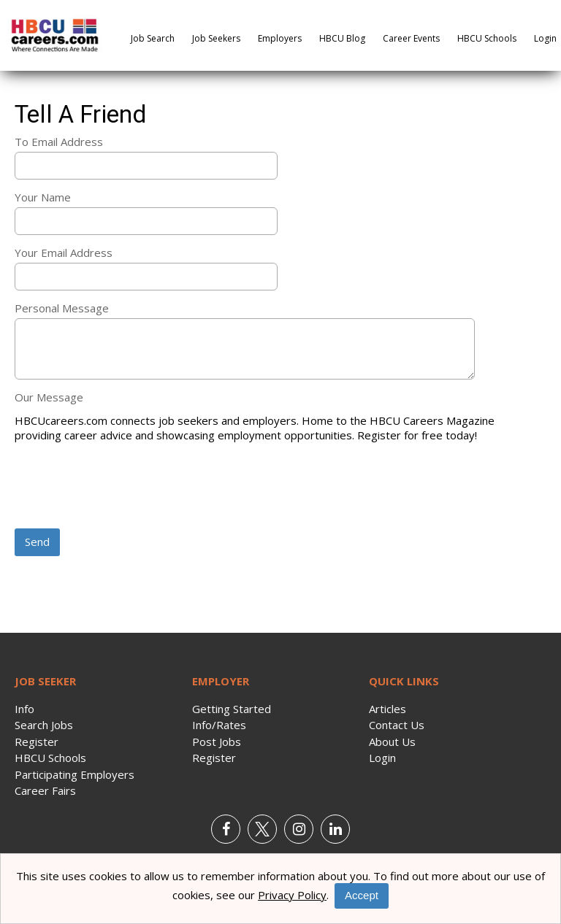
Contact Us (397, 725)
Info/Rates (219, 725)
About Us (392, 742)
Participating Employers (75, 774)
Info (24, 709)
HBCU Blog (342, 38)
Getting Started (232, 709)
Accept (362, 895)
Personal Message (62, 308)
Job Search (153, 38)
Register (37, 742)
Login (545, 38)
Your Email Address (64, 253)
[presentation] (126, 487)
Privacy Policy (292, 895)
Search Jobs (44, 725)
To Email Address (59, 142)
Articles (388, 709)
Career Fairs (45, 790)
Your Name (43, 197)
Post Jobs (217, 742)
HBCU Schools (487, 38)
